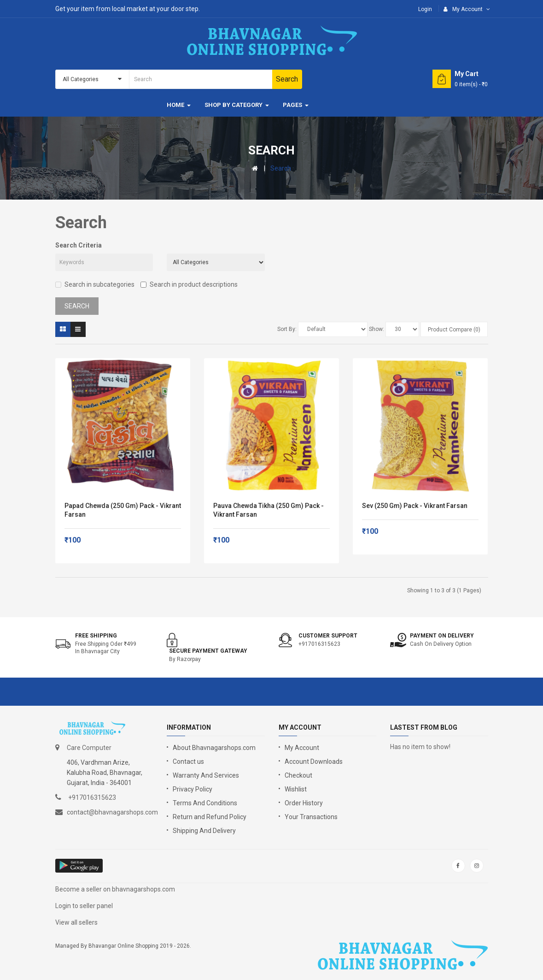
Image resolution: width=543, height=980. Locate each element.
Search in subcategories (95, 284)
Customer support (328, 636)
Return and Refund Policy (210, 817)
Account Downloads (314, 762)
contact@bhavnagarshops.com (112, 812)
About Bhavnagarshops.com (214, 748)
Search (281, 168)
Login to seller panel (84, 906)
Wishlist (296, 789)
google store (79, 866)
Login (425, 9)
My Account (302, 748)
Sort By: (287, 329)
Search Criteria (79, 245)
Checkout (298, 775)
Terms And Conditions (205, 803)
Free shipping (96, 636)
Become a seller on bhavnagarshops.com (115, 889)
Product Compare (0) (454, 330)
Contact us (188, 762)
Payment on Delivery (442, 636)
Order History (304, 803)
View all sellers (76, 922)
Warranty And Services (206, 775)
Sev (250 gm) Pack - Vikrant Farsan (415, 506)
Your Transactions (311, 817)
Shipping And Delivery (204, 831)
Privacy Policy (193, 789)
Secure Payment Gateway (208, 651)
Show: (377, 329)
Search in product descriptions (189, 284)
